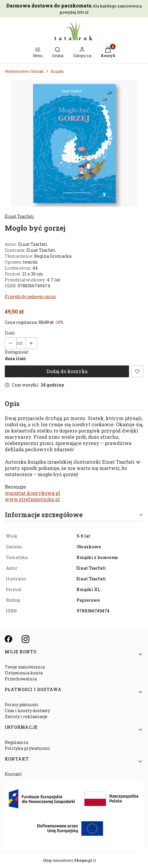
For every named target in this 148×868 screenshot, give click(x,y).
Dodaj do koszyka (67, 371)
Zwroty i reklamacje (26, 716)
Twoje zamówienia (25, 667)
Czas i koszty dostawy (27, 711)
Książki (57, 71)
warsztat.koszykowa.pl (32, 493)
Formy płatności (22, 705)
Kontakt (13, 774)
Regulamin (17, 742)
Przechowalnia (21, 679)
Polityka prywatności (27, 748)
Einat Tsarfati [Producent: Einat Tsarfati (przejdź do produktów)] (19, 216)
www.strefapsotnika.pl (32, 499)
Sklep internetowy (67, 860)
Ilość (10, 333)
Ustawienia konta (24, 673)
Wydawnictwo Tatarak (24, 71)
